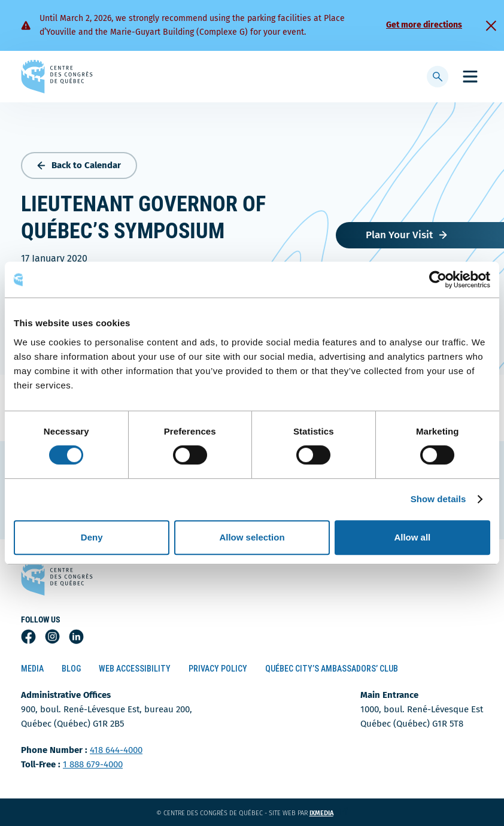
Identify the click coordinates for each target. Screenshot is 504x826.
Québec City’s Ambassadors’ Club (332, 669)
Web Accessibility (135, 669)
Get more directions (424, 25)
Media (32, 669)
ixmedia (329, 813)
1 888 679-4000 (93, 764)
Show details (438, 499)
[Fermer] (491, 26)
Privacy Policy (218, 669)
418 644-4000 (116, 750)
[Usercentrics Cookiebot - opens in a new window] (438, 280)
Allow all (412, 537)
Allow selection (252, 537)
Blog (71, 669)
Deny (92, 537)
